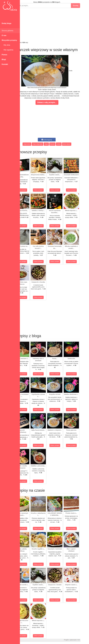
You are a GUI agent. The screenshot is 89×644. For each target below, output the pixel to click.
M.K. (86, 640)
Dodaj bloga (6, 23)
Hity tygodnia (7, 50)
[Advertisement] (54, 25)
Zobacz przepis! (29, 190)
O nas (4, 35)
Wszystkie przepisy (9, 40)
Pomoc (4, 55)
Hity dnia (6, 45)
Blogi (4, 59)
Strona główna (7, 31)
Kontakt (5, 64)
